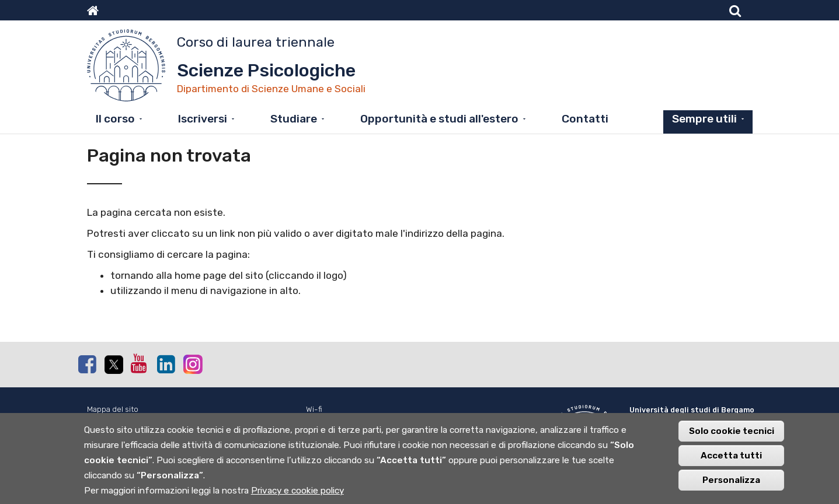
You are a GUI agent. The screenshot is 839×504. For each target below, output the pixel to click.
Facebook (87, 364)
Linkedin (166, 364)
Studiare (294, 119)
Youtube (140, 363)
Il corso (115, 119)
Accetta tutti (731, 460)
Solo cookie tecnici (732, 435)
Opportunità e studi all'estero (439, 119)
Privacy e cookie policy (297, 495)
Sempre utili (704, 119)
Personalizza (731, 484)
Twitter (113, 365)
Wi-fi (314, 409)
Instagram (192, 364)
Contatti (585, 119)
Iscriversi (203, 119)
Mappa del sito (113, 409)
